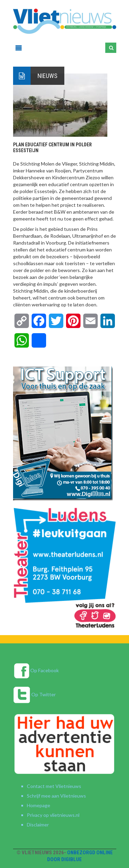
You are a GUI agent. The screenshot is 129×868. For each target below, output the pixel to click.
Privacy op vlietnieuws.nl (53, 815)
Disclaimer (38, 825)
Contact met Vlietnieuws (54, 786)
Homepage (39, 805)
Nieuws (47, 76)
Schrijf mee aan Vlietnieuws (56, 796)
